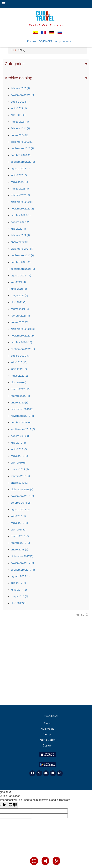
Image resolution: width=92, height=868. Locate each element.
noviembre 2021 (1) (22, 255)
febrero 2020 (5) (20, 396)
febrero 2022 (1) (20, 235)
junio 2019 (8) (19, 449)
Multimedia (48, 729)
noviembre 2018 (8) (22, 496)
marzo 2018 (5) (20, 536)
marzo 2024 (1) (20, 122)
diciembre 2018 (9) (22, 490)
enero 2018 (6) (19, 550)
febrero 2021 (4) (20, 316)
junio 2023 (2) (19, 175)
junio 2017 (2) (19, 590)
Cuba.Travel (51, 716)
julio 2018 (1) (18, 516)
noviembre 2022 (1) (22, 209)
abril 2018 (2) (18, 530)
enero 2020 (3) (19, 403)
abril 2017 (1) (18, 603)
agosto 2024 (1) (20, 102)
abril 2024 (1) (18, 115)
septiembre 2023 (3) (23, 162)
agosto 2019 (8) (20, 436)
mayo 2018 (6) (19, 523)
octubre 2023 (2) (21, 155)
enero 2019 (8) (19, 483)
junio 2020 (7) (19, 369)
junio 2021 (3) (19, 289)
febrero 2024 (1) (20, 128)
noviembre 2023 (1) (22, 148)
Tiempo (48, 734)
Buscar (67, 41)
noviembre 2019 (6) (22, 416)
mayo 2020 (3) (19, 376)
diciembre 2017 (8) (22, 556)
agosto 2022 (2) (20, 222)
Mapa (47, 723)
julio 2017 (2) (18, 583)
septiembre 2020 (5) (23, 349)
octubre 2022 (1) (21, 215)
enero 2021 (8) (19, 322)
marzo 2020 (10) (20, 389)
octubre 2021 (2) (21, 262)
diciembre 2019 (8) (22, 409)
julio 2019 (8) (18, 443)
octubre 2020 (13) (21, 342)
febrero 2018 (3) (20, 543)
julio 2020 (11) (19, 362)
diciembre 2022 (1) (22, 202)
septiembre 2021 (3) (23, 269)
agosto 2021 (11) (21, 276)
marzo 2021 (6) (20, 309)
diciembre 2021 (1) (22, 249)
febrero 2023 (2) (20, 195)
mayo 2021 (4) (19, 296)
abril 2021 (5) (18, 302)
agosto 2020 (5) (20, 356)
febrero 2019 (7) (20, 476)
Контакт (32, 41)
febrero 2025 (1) (20, 88)
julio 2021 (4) (18, 282)
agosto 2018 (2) (20, 509)
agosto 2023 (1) (20, 169)
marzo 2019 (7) (20, 469)
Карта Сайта (48, 740)
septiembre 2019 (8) (23, 429)
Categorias (46, 64)
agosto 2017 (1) (20, 576)
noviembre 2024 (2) (22, 95)
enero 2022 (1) (19, 242)
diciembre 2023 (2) (22, 142)
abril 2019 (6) (18, 463)
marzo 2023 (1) (20, 189)
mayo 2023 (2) (19, 182)
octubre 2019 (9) (21, 423)
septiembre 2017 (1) (23, 570)
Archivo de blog (46, 78)
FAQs (58, 41)
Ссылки (48, 746)
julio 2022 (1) (18, 229)
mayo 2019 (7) (19, 456)
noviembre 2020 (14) (23, 336)
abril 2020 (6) (18, 382)
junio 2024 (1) (19, 108)
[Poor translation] (13, 805)
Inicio (14, 50)
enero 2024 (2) (19, 135)
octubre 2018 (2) (21, 503)
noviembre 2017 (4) (22, 563)
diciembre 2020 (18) (23, 329)
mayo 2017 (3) (19, 596)
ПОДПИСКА (45, 41)
